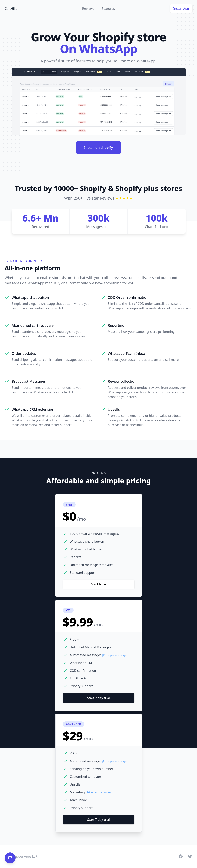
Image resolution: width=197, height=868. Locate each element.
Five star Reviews (108, 198)
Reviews (88, 9)
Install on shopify (99, 148)
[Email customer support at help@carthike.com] (10, 858)
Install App (181, 9)
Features (108, 9)
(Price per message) (115, 655)
